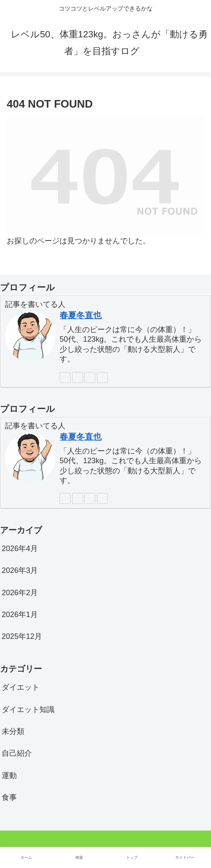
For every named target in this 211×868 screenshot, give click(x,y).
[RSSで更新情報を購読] (102, 377)
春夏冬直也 (81, 315)
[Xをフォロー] (78, 377)
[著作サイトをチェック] (65, 377)
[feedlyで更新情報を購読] (90, 377)
